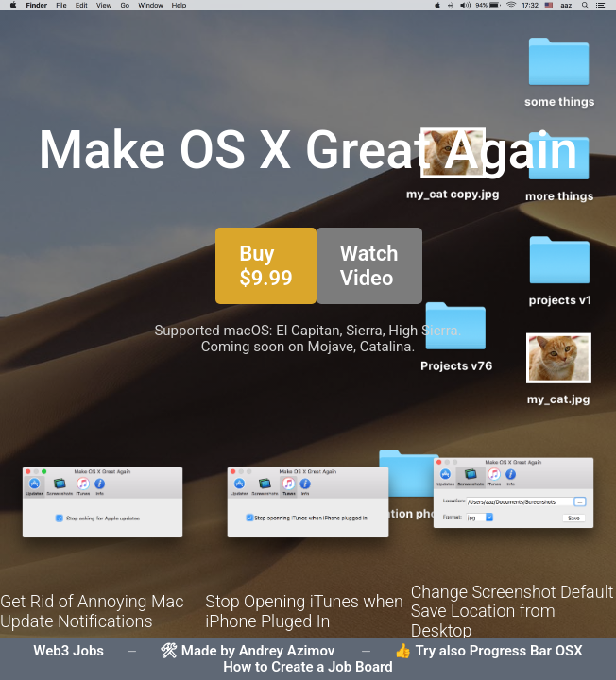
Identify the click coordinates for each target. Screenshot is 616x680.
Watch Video (369, 265)
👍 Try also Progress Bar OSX (488, 651)
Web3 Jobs (68, 651)
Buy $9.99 (266, 265)
